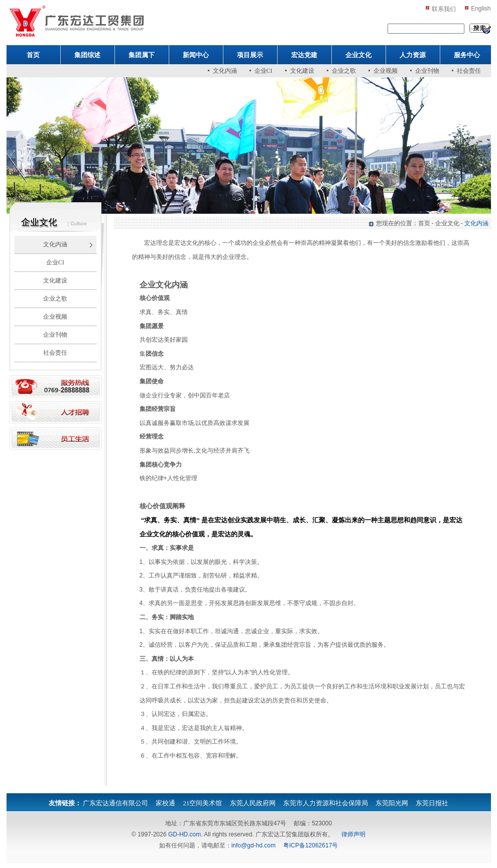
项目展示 (250, 55)
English (481, 9)
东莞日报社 (432, 803)
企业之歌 (344, 71)
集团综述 (87, 55)
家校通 (165, 803)
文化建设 (302, 71)
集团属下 (142, 55)
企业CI (264, 71)
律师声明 (353, 834)
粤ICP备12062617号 (310, 845)
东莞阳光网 (392, 803)
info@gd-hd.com (254, 845)
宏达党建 (304, 55)
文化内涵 (225, 71)
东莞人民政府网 (253, 803)
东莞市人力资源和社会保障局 (326, 803)
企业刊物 (427, 71)
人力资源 (413, 55)
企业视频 (386, 71)
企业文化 (358, 55)
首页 (33, 55)
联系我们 (444, 9)
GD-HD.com (184, 834)
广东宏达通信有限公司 (115, 803)
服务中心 (467, 55)
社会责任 (469, 71)
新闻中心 (196, 55)
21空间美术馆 (202, 803)
